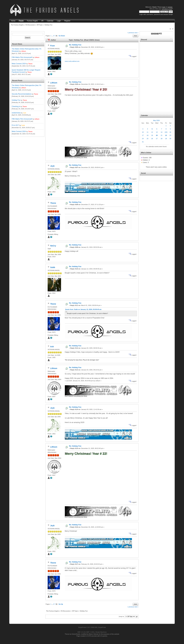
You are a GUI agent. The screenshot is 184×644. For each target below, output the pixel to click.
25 (147, 139)
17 (143, 135)
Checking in (16, 106)
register (170, 7)
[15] (166, 132)
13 (157, 132)
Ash (52, 347)
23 (170, 135)
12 (152, 132)
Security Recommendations (22, 94)
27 (157, 139)
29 (166, 139)
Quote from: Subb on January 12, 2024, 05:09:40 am (83, 309)
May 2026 (156, 120)
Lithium (24, 51)
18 (147, 135)
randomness (16, 113)
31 (143, 142)
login (164, 7)
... (52, 36)
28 (161, 139)
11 (147, 132)
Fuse (52, 46)
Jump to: (121, 616)
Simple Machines (101, 632)
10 (143, 132)
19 (152, 135)
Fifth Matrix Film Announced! (22, 57)
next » (136, 33)
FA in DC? (15, 125)
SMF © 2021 (90, 632)
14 (161, 132)
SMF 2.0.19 (81, 632)
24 (143, 139)
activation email (167, 9)
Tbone (30, 64)
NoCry (53, 246)
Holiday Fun (16, 100)
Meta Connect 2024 (19, 64)
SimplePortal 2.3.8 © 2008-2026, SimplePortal (92, 627)
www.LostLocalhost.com (72, 61)
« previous (131, 33)
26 (152, 139)
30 (170, 139)
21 (161, 135)
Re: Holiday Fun (75, 45)
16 (170, 132)
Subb (23, 125)
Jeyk (25, 113)
